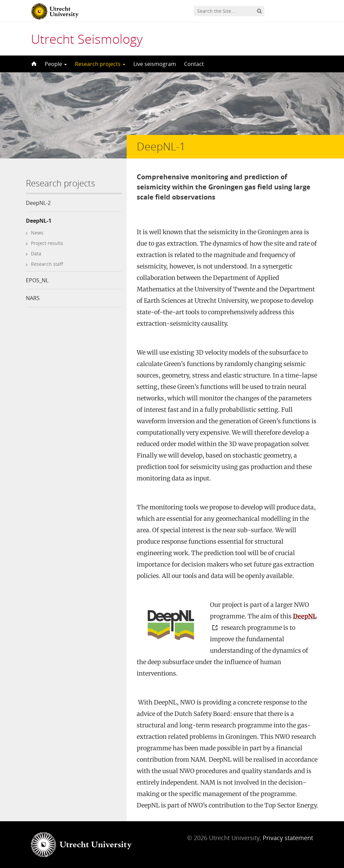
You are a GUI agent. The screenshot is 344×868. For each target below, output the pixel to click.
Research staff (47, 264)
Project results (47, 243)
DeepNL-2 (38, 203)
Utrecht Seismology (87, 39)
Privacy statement (288, 838)
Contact (194, 64)
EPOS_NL (37, 280)
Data (36, 254)
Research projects (100, 64)
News (37, 233)
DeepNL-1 (39, 221)
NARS (33, 298)
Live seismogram (155, 64)
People (56, 64)
